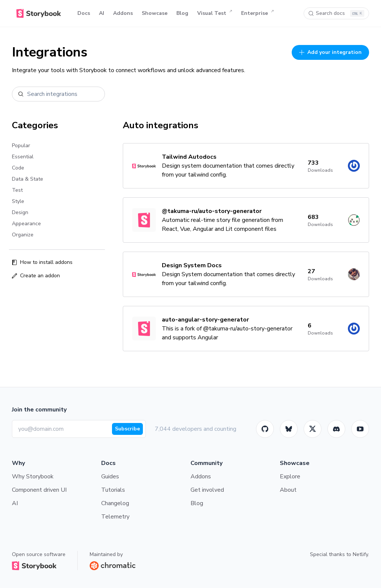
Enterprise (257, 13)
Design (20, 212)
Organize (23, 235)
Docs (84, 13)
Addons (123, 13)
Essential (23, 157)
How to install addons (42, 262)
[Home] (39, 13)
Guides (110, 476)
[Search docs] (336, 13)
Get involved (207, 490)
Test (17, 190)
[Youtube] (360, 429)
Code (18, 168)
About (288, 490)
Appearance (26, 224)
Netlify (360, 554)
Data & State (28, 179)
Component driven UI (39, 490)
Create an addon (36, 276)
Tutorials (113, 490)
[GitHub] (265, 429)
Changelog (115, 503)
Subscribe (127, 429)
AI (102, 13)
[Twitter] (313, 429)
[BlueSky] (289, 429)
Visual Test (215, 13)
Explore (290, 476)
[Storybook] (336, 429)
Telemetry (115, 517)
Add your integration (330, 52)
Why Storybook (33, 476)
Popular (21, 146)
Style (18, 201)
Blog (182, 13)
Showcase (155, 13)
